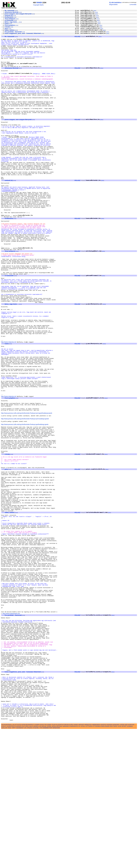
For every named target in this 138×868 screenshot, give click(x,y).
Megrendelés (113, 4)
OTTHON (89, 864)
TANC (9, 866)
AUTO (19, 863)
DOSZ (42, 863)
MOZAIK (59, 864)
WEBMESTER (48, 866)
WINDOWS (56, 866)
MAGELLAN (37, 864)
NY (79, 864)
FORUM (66, 863)
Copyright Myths (38, 5)
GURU (71, 863)
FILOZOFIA (59, 863)
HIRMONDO (96, 863)
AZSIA (24, 863)
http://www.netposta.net (9, 403)
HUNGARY (116, 863)
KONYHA (131, 863)
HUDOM (109, 863)
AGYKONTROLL (7, 863)
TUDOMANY (20, 866)
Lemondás (133, 4)
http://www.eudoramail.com (11, 729)
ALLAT (15, 863)
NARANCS (66, 864)
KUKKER (18, 864)
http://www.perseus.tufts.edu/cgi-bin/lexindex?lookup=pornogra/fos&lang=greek (27, 488)
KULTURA (25, 864)
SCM (120, 864)
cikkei (95, 11)
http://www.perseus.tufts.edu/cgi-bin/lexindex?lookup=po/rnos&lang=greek (25, 495)
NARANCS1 (74, 864)
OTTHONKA (96, 864)
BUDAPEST (30, 863)
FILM (53, 863)
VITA (41, 866)
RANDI (39, 3)
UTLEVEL (36, 866)
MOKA (54, 864)
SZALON (4, 866)
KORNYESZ (11, 864)
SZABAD (130, 864)
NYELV (83, 864)
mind (16, 11)
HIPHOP (81, 863)
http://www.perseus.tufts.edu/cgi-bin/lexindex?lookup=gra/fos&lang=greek (25, 501)
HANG (76, 863)
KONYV (4, 864)
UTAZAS (29, 866)
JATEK (122, 863)
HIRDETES (88, 863)
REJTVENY (114, 864)
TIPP (13, 866)
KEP (126, 863)
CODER (37, 863)
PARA (103, 864)
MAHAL (44, 864)
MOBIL (49, 864)
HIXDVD (103, 863)
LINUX (31, 864)
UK (25, 866)
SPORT (124, 864)
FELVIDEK (48, 863)
